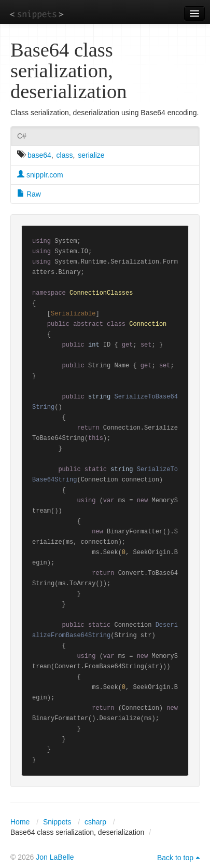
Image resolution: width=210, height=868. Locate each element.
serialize (91, 155)
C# (22, 136)
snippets (37, 14)
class (65, 155)
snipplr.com (40, 175)
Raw (29, 194)
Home (20, 822)
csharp (95, 822)
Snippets (57, 822)
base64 (39, 155)
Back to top (175, 858)
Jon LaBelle (55, 857)
